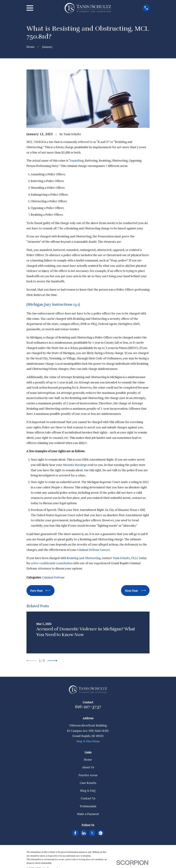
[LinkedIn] (84, 833)
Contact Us (88, 798)
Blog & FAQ (88, 791)
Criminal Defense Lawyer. (93, 550)
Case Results (88, 783)
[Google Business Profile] (101, 833)
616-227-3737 (88, 707)
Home (88, 759)
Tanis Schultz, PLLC (125, 558)
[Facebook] (75, 833)
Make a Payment (88, 814)
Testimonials (88, 806)
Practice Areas (88, 775)
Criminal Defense (53, 577)
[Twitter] (92, 833)
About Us (88, 767)
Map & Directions (88, 741)
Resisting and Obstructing (84, 558)
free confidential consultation (53, 563)
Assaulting (77, 160)
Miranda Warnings (75, 465)
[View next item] (52, 661)
